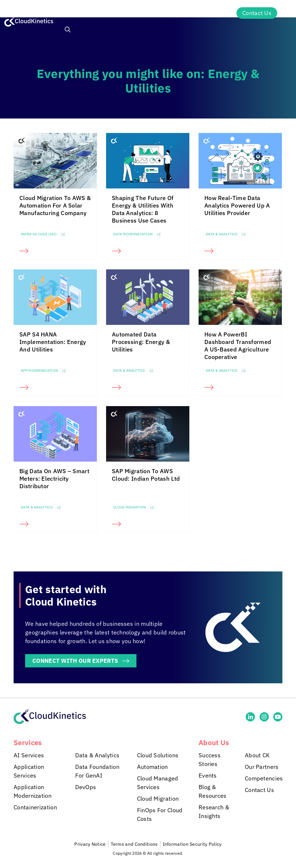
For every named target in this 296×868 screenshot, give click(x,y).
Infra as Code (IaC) (39, 234)
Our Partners (262, 767)
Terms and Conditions (134, 844)
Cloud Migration (130, 507)
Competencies (264, 778)
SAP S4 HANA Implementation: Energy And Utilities (53, 342)
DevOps (86, 787)
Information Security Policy (192, 844)
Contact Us (257, 13)
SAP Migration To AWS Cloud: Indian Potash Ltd (146, 475)
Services (77, 13)
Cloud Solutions (158, 755)
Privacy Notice (90, 844)
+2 (63, 234)
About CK (257, 755)
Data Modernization (133, 234)
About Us (211, 13)
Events (208, 775)
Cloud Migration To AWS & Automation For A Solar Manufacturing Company (55, 205)
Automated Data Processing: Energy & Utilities (141, 342)
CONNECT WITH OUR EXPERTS (75, 661)
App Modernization (39, 370)
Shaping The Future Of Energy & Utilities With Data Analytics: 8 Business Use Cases (143, 209)
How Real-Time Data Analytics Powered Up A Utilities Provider (237, 205)
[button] (68, 30)
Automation (152, 767)
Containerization (35, 807)
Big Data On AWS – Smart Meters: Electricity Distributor (54, 479)
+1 (64, 371)
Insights (168, 13)
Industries (123, 13)
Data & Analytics (222, 234)
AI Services (29, 755)
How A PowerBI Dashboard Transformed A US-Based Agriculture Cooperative (238, 346)
